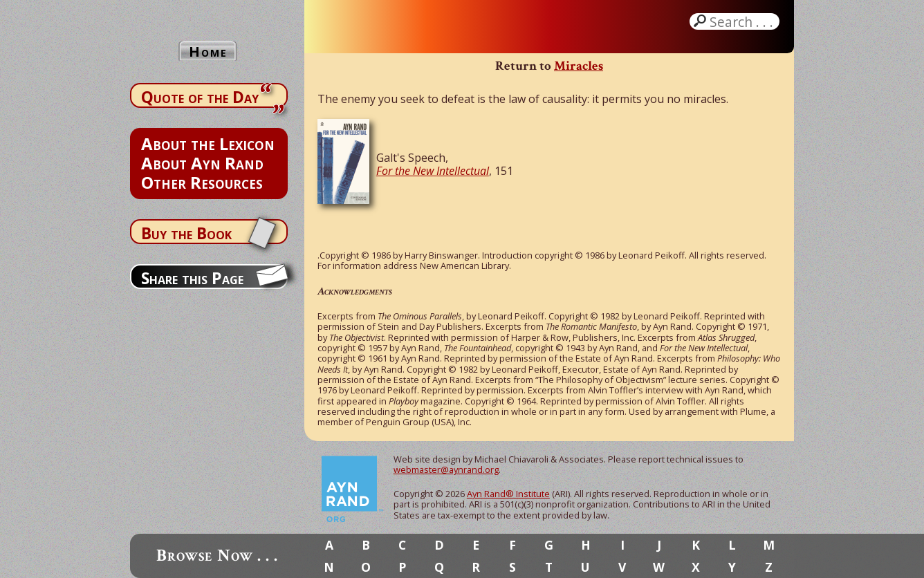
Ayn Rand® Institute (508, 494)
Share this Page (192, 278)
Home (208, 52)
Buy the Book (186, 233)
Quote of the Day (200, 97)
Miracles (579, 66)
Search (743, 21)
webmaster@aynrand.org (446, 469)
